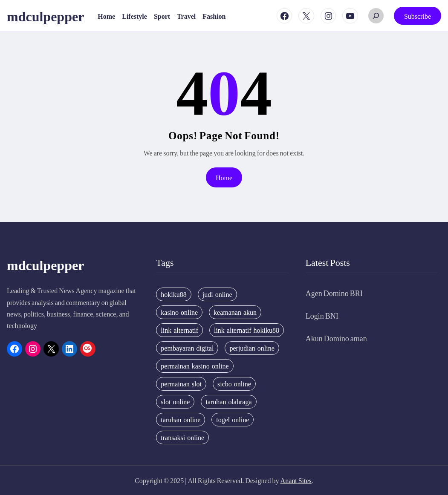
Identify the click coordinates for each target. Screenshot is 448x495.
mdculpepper (45, 16)
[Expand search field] (376, 16)
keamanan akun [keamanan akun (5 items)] (235, 312)
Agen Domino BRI (334, 293)
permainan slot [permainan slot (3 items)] (181, 384)
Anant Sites (296, 480)
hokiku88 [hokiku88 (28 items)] (173, 294)
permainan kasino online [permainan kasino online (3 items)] (195, 366)
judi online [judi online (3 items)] (217, 294)
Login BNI (322, 315)
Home (224, 177)
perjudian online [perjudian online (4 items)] (252, 348)
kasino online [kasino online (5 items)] (179, 312)
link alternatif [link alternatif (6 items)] (179, 330)
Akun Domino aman (336, 338)
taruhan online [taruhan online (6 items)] (181, 420)
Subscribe (418, 16)
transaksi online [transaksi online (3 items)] (182, 437)
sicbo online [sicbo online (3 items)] (234, 384)
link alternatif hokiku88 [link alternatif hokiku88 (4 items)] (247, 330)
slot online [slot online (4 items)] (175, 402)
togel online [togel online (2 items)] (233, 420)
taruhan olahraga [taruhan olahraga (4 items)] (228, 402)
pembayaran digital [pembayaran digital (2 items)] (187, 348)
